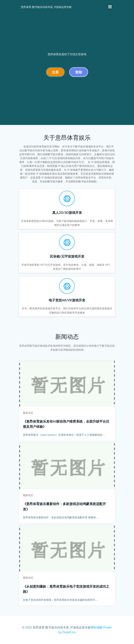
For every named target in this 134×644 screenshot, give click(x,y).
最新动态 (28, 413)
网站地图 (97, 627)
